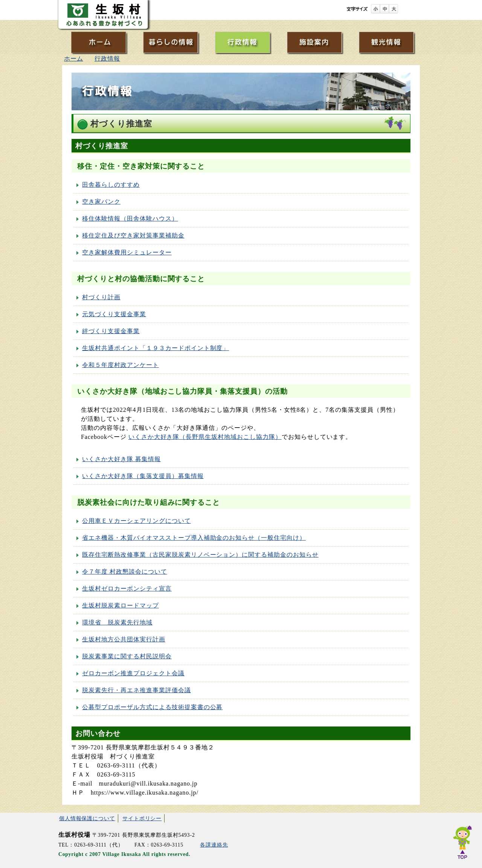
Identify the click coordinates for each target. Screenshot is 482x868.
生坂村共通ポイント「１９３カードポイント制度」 (156, 348)
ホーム (74, 59)
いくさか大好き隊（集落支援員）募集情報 (143, 476)
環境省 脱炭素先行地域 (117, 622)
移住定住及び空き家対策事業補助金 (133, 235)
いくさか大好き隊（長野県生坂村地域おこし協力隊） (205, 437)
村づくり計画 (101, 297)
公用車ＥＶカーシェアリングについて (136, 521)
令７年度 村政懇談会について (124, 572)
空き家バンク (101, 202)
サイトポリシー (142, 818)
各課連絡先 (214, 845)
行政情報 (107, 59)
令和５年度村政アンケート (120, 365)
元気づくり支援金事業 (114, 314)
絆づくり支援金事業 (111, 331)
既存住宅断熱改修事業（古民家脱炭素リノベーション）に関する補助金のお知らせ (200, 555)
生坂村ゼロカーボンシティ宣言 (127, 589)
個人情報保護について (87, 818)
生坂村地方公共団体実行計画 (124, 639)
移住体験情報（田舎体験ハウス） (130, 219)
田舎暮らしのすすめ (111, 185)
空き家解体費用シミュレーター (127, 252)
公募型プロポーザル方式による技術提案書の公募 (152, 707)
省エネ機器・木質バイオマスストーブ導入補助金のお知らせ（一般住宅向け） (194, 538)
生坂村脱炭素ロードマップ (120, 605)
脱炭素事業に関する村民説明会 (127, 656)
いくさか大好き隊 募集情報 (121, 459)
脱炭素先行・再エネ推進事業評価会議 (136, 690)
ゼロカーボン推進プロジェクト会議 (133, 673)
